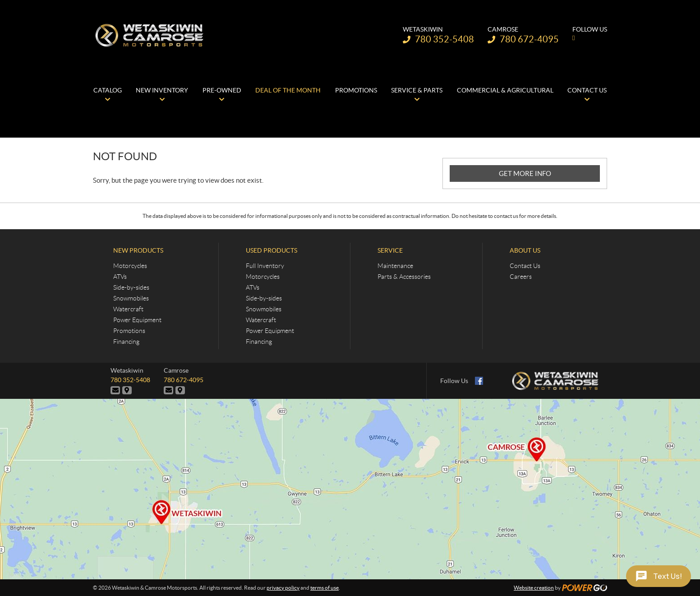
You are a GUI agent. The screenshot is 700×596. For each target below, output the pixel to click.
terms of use (325, 588)
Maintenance (395, 266)
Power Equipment (137, 320)
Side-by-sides (131, 287)
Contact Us (525, 266)
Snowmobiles (131, 298)
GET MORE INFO (525, 173)
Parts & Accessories (404, 277)
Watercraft (128, 309)
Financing (126, 342)
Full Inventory (265, 266)
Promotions (129, 331)
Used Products (272, 250)
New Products (138, 250)
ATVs (120, 277)
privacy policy (283, 588)
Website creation (534, 588)
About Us (525, 250)
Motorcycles (130, 266)
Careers (521, 277)
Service (390, 250)
